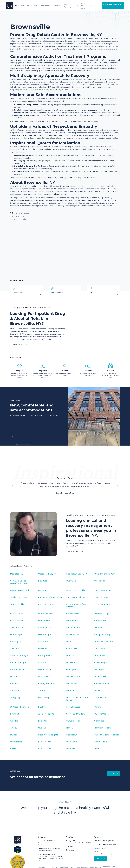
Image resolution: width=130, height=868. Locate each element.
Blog (92, 6)
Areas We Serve (83, 6)
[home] (19, 6)
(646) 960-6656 (105, 845)
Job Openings (68, 6)
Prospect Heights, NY (23, 219)
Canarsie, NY (19, 217)
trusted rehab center (57, 38)
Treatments (45, 6)
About (35, 6)
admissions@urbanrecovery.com (105, 853)
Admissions (57, 6)
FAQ (76, 6)
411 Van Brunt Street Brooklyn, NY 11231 (78, 842)
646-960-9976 (100, 848)
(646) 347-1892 (104, 841)
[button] (94, 6)
